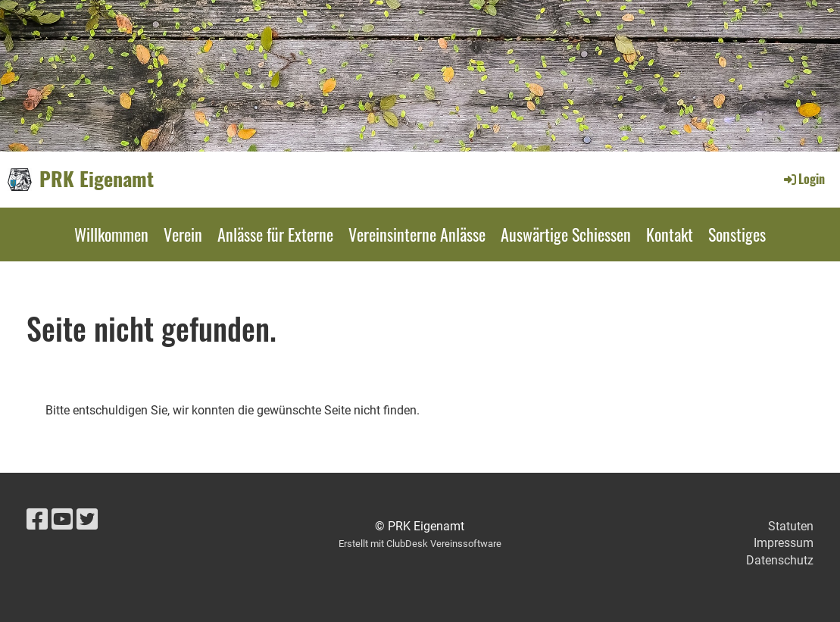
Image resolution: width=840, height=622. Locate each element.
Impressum (784, 543)
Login (803, 179)
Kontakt (670, 234)
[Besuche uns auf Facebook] (37, 520)
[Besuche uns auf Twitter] (87, 520)
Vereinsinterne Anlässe (417, 234)
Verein (183, 234)
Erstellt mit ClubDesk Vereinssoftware (420, 544)
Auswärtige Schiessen (566, 234)
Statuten (791, 526)
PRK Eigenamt (97, 179)
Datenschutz (780, 560)
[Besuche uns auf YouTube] (62, 520)
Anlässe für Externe (275, 234)
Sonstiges (737, 234)
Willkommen (111, 234)
